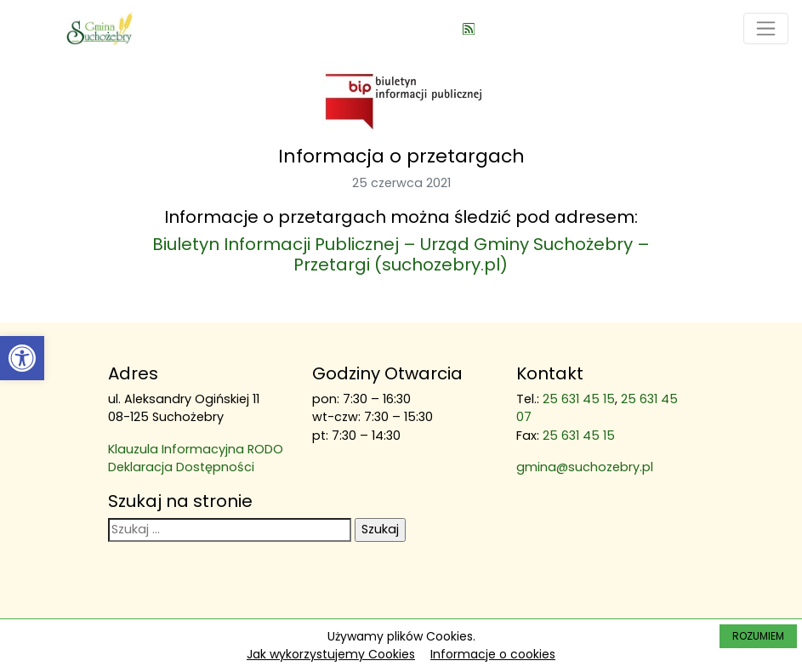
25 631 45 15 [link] (579, 399)
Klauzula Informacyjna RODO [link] (196, 449)
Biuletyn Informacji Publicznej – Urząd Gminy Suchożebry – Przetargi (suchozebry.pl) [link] (401, 254)
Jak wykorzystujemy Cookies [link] (331, 654)
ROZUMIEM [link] (758, 636)
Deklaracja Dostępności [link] (181, 467)
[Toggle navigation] (766, 28)
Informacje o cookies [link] (493, 654)
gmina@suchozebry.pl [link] (585, 467)
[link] (22, 358)
